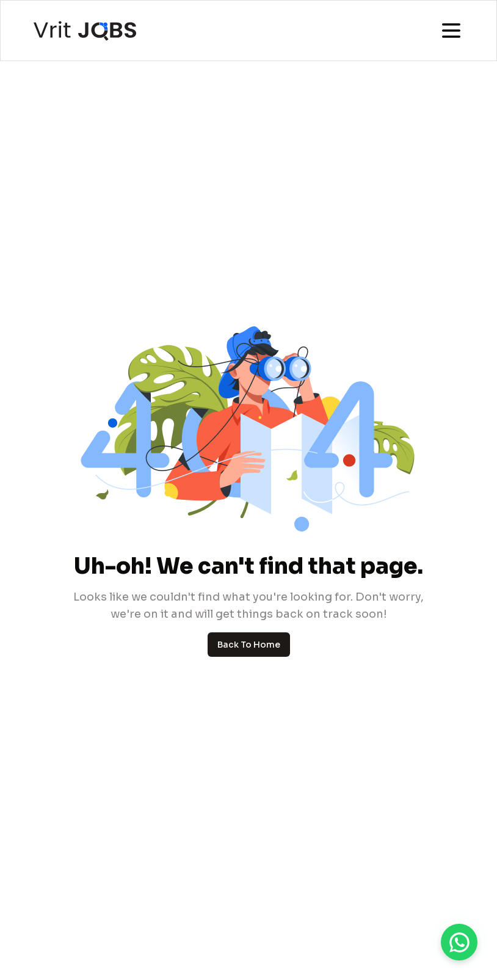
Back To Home (249, 645)
